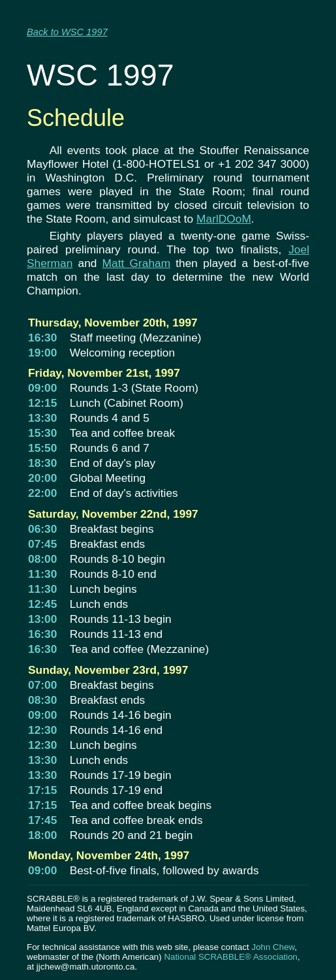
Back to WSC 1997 (67, 32)
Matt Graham (136, 263)
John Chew (273, 947)
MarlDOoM (224, 219)
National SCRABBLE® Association (231, 957)
